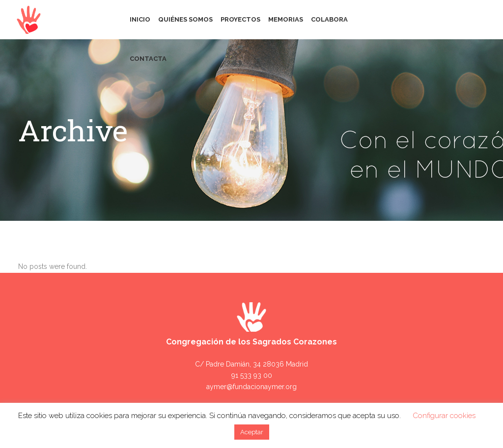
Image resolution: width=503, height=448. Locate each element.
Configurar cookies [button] (444, 416)
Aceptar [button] (252, 432)
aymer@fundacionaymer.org (251, 387)
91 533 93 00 (252, 375)
